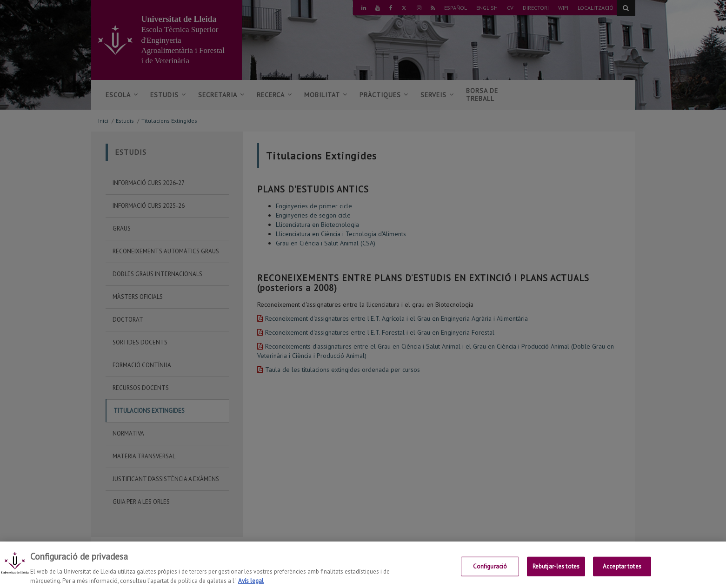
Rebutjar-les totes (556, 571)
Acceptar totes (622, 571)
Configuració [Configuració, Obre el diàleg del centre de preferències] (490, 571)
